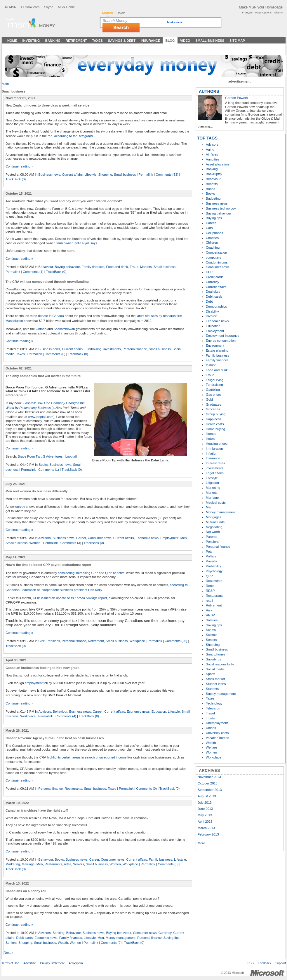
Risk (209, 610)
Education (159, 712)
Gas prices (214, 395)
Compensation (216, 252)
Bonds (211, 189)
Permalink (146, 175)
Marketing (13, 864)
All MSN (11, 7)
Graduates (213, 404)
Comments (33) (167, 175)
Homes (211, 434)
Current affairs (72, 175)
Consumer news (100, 538)
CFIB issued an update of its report (70, 598)
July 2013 (205, 803)
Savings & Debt (122, 41)
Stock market (215, 679)
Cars (209, 228)
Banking (53, 41)
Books (43, 465)
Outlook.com (30, 7)
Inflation (212, 454)
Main (5, 84)
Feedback (264, 963)
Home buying (215, 429)
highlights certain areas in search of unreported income (87, 757)
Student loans (216, 684)
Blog (170, 41)
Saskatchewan (64, 329)
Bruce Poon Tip (29, 456)
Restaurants (73, 789)
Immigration (214, 449)
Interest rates (215, 463)
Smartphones (216, 654)
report (38, 695)
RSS (251, 963)
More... (203, 843)
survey (20, 507)
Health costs (215, 424)
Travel (210, 713)
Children (212, 243)
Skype (49, 7)
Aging (210, 149)
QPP (209, 576)
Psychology (214, 571)
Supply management (221, 694)
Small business (125, 175)
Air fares (212, 154)
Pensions (53, 641)
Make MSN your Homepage (261, 7)
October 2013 (208, 783)
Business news (49, 175)
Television (213, 708)
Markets (146, 267)
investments (112, 349)
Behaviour (46, 267)
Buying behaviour (67, 267)
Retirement (76, 41)
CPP (42, 641)
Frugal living (215, 380)
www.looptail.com (41, 417)
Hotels (211, 439)
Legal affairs (215, 473)
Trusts (210, 718)
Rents (210, 586)
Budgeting (213, 198)
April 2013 (205, 822)
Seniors (79, 864)
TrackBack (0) (16, 179)
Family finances (93, 267)
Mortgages (214, 517)
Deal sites (213, 292)
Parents (212, 537)
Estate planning (217, 351)
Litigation (212, 483)
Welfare (211, 747)
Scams (211, 630)
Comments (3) (71, 543)
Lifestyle (90, 175)
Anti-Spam (76, 963)
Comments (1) (33, 272)
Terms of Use (10, 963)
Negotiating (214, 527)
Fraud (134, 267)
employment (34, 683)
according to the (74, 136)
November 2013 (209, 777)
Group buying (216, 414)
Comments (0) (55, 354)
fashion (211, 365)
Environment (215, 346)
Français (247, 13)
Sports (211, 674)
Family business (161, 859)
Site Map (237, 41)
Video (185, 41)
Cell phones (214, 233)
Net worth (213, 532)
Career (81, 538)
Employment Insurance (222, 336)
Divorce (211, 316)
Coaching (213, 247)
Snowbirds (213, 659)
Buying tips (214, 218)
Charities (212, 238)
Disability (212, 311)
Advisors (45, 538)
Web (122, 13)
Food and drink (117, 267)
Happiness (214, 419)
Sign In (278, 13)
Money (47, 26)
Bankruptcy (214, 174)
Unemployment (217, 723)
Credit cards (215, 277)
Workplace (137, 641)
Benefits (212, 184)
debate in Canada (51, 316)
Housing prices (217, 444)
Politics (211, 556)
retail (67, 864)
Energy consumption (221, 341)
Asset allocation (217, 164)
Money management (121, 938)
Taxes (97, 41)
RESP (210, 591)
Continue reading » (19, 166)
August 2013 (207, 796)
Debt (209, 301)
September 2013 (210, 790)
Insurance (151, 41)
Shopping (105, 175)
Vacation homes (217, 738)
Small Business (210, 41)
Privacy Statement (52, 963)
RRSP (210, 615)
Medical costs (216, 503)
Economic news (147, 538)
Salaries (212, 620)
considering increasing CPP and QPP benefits (91, 573)
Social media (215, 669)
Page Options (263, 13)
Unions (211, 728)
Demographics (216, 306)
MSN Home (66, 7)
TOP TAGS (207, 138)
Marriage (28, 864)
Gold (209, 400)
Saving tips (172, 938)
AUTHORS (209, 91)
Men (184, 538)
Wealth (63, 943)
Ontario (41, 329)
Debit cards (24, 938)
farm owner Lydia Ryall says (77, 243)
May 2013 (205, 815)
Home (12, 41)
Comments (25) (176, 641)
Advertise (30, 963)
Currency (165, 933)
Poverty (211, 561)
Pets (209, 552)
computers (213, 257)
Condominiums (217, 262)
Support (281, 963)
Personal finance (135, 349)
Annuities (213, 159)
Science (212, 635)
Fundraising (93, 349)
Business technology (221, 208)
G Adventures (53, 456)
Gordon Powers (236, 98)
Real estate (214, 581)
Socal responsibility (220, 664)
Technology (214, 703)
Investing (31, 41)
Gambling (213, 390)
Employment (169, 538)
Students (212, 689)
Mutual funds (215, 522)
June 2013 (205, 809)
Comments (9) (111, 943)
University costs (217, 733)
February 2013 (208, 834)
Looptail (71, 456)
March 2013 (206, 828)
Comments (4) (66, 716)
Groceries (213, 409)
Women (35, 543)
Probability (213, 566)
